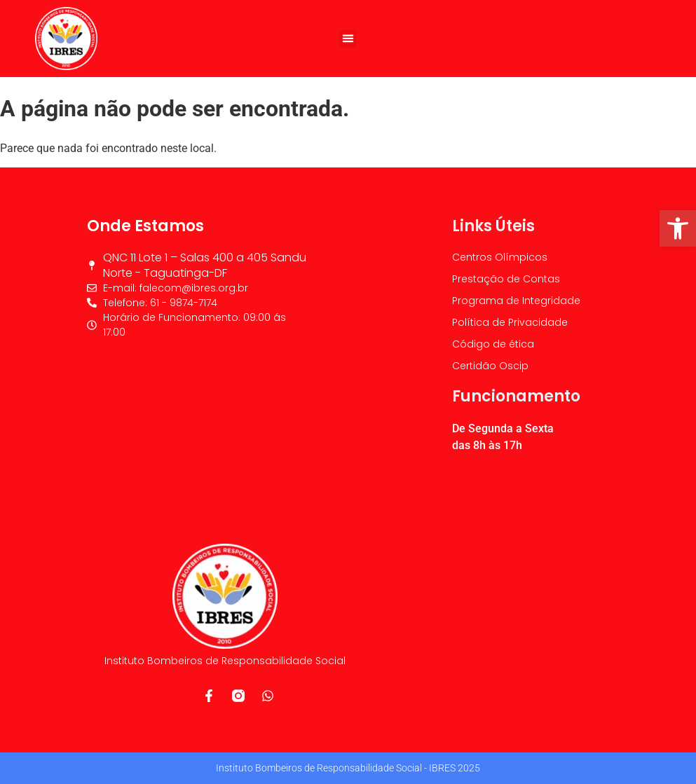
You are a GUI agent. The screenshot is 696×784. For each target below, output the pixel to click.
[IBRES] (197, 424)
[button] (348, 39)
